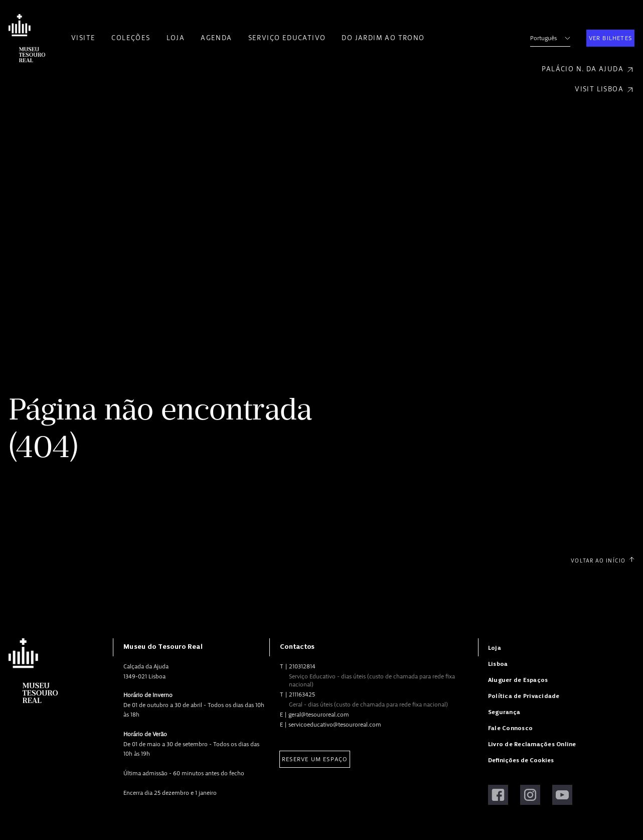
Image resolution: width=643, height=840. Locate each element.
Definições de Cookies (521, 760)
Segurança (504, 712)
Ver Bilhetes (610, 38)
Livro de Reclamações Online (532, 744)
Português (550, 38)
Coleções (131, 38)
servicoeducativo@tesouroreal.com (335, 725)
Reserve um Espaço (315, 759)
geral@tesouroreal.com (319, 715)
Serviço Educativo (287, 38)
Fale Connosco (510, 728)
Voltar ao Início (603, 561)
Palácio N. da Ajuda (588, 69)
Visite (83, 38)
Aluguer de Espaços (518, 680)
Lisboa (498, 664)
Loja (176, 38)
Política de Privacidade (524, 696)
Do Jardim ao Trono (383, 38)
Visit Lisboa (605, 90)
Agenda (216, 38)
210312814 (302, 666)
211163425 (302, 694)
